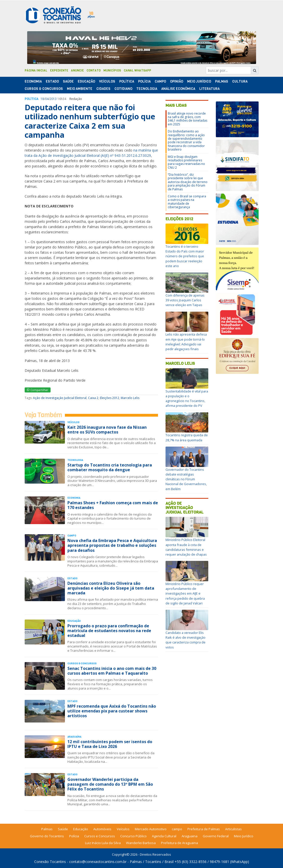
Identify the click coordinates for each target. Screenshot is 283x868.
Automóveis (102, 829)
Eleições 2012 (110, 398)
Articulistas (233, 829)
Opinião (177, 81)
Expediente (59, 70)
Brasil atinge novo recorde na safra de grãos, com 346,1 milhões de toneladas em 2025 (188, 119)
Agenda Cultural (164, 836)
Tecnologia (147, 89)
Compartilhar (38, 390)
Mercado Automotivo (151, 829)
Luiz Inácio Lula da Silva (103, 843)
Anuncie (77, 70)
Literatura (209, 89)
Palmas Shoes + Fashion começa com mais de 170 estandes (113, 505)
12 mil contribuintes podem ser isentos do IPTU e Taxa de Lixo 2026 (110, 744)
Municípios (112, 70)
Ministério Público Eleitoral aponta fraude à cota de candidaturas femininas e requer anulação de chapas (186, 547)
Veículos (107, 81)
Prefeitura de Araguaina (179, 843)
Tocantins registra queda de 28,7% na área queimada (187, 437)
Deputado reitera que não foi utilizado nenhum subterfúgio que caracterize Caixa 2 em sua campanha (90, 121)
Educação (86, 81)
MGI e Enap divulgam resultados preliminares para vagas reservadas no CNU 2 (186, 162)
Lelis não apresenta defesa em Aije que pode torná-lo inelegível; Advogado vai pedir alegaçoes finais (186, 342)
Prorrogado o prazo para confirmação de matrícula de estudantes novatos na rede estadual (109, 631)
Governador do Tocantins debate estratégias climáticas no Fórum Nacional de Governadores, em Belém (186, 479)
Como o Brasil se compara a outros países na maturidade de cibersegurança (187, 202)
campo (177, 829)
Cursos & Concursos (44, 89)
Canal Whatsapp (137, 70)
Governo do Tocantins (47, 836)
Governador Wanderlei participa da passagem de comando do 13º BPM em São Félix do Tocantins (110, 784)
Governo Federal (216, 836)
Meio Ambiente (80, 89)
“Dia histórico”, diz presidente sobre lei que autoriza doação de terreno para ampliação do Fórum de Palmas (188, 182)
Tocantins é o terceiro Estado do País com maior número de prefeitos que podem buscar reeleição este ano (185, 256)
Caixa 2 (93, 398)
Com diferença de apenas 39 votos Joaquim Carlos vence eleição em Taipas (185, 300)
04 (47, 99)
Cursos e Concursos (100, 836)
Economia (33, 81)
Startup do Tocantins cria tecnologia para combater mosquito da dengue (110, 467)
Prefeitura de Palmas (204, 829)
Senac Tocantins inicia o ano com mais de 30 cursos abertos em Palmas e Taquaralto (112, 671)
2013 (53, 99)
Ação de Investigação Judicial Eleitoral (60, 398)
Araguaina (190, 836)
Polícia (74, 836)
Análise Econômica (178, 89)
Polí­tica (127, 81)
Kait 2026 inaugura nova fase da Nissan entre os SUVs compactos (107, 430)
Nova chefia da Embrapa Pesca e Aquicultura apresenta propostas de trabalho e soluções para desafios (112, 545)
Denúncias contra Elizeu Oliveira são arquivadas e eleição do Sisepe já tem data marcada (111, 588)
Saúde (68, 81)
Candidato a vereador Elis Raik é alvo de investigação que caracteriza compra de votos (186, 640)
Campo (160, 81)
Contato (94, 70)
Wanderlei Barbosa (141, 843)
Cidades (103, 89)
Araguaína (74, 737)
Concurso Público (133, 836)
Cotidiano (123, 89)
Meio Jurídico (199, 81)
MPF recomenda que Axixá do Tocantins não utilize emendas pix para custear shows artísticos (112, 711)
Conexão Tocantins (50, 862)
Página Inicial (36, 70)
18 (42, 99)
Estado (52, 81)
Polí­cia (144, 81)
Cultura (240, 81)
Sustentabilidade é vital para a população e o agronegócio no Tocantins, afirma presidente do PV (187, 399)
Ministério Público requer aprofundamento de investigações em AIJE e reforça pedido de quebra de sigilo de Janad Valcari (185, 593)
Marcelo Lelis (130, 398)
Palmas (222, 81)
